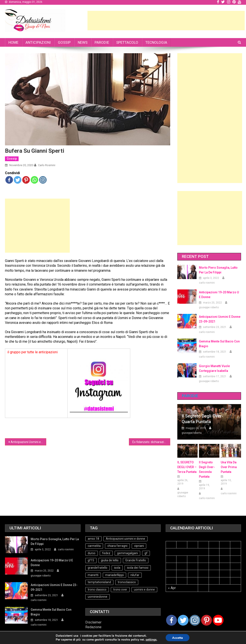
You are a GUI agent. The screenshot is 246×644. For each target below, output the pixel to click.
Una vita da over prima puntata (229, 467)
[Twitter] (183, 620)
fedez (106, 553)
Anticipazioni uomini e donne (125, 539)
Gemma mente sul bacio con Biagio (219, 344)
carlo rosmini (47, 165)
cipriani (139, 546)
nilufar (135, 575)
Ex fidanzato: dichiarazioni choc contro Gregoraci (151, 442)
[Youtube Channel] (218, 620)
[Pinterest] (206, 620)
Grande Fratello (136, 560)
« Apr (172, 588)
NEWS (83, 42)
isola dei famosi (138, 568)
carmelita (94, 546)
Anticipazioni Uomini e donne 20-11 (28, 442)
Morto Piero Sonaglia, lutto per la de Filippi (218, 270)
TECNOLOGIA (156, 42)
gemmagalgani (127, 553)
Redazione (93, 627)
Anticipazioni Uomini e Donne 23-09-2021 (220, 319)
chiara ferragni (117, 546)
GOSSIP (64, 42)
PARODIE (102, 42)
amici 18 (93, 539)
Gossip (12, 159)
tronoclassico (127, 582)
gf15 (91, 560)
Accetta (178, 638)
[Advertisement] (166, 21)
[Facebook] (171, 620)
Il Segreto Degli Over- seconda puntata (207, 469)
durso (92, 553)
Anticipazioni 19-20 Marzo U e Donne (219, 295)
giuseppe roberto (209, 307)
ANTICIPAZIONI (38, 42)
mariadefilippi (114, 575)
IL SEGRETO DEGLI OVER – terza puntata (187, 467)
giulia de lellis (110, 560)
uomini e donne (144, 589)
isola (117, 568)
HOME (13, 42)
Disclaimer (93, 622)
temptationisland (99, 582)
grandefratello (98, 568)
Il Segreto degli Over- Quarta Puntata (202, 419)
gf (146, 553)
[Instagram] (195, 620)
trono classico (97, 589)
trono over (120, 589)
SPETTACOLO (127, 42)
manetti (93, 575)
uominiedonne (98, 597)
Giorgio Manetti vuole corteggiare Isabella (214, 368)
